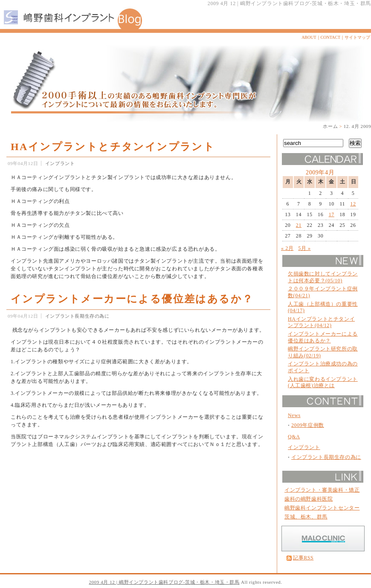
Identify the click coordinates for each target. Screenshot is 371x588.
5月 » (304, 248)
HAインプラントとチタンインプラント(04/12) (321, 322)
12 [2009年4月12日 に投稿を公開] (353, 204)
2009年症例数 (308, 425)
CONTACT (330, 37)
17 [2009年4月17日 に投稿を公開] (332, 214)
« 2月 (287, 248)
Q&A (294, 437)
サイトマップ (357, 37)
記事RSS (303, 558)
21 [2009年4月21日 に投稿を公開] (299, 225)
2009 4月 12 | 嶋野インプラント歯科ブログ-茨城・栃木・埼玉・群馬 (164, 582)
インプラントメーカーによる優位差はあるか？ (132, 299)
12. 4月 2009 (357, 126)
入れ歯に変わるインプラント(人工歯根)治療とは (323, 382)
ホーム (330, 126)
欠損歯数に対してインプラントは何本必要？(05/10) (323, 277)
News (294, 415)
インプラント (60, 163)
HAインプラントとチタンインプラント (113, 147)
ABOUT (309, 37)
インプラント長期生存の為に (77, 316)
